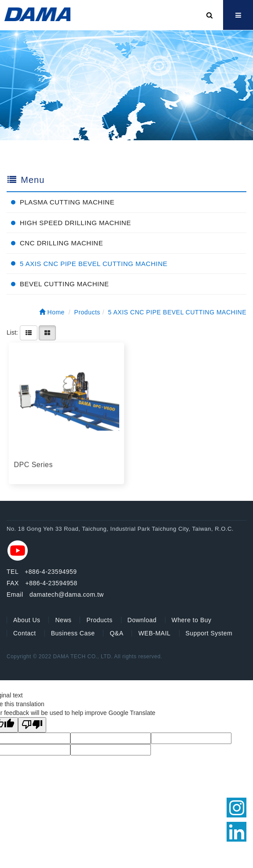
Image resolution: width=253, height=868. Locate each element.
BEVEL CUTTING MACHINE (64, 284)
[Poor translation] (32, 725)
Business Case (73, 633)
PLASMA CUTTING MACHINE (67, 202)
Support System (209, 633)
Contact (25, 633)
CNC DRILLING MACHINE (61, 243)
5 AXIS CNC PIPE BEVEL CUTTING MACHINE (94, 264)
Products (99, 620)
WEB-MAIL (154, 633)
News (63, 620)
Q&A (116, 633)
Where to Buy (192, 620)
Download (142, 620)
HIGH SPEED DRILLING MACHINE (75, 223)
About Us (27, 620)
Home (52, 312)
